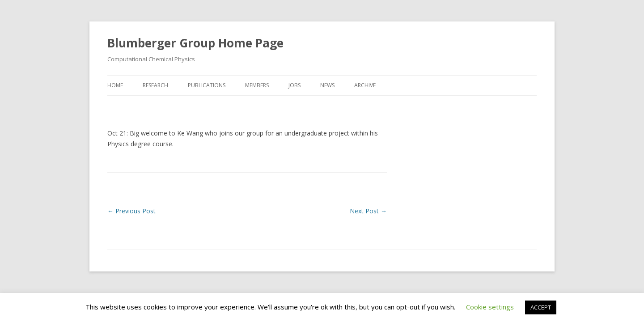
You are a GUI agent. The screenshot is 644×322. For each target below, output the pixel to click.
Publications (207, 85)
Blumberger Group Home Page (195, 43)
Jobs (294, 85)
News (327, 85)
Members (257, 85)
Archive (365, 85)
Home (115, 85)
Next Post (368, 211)
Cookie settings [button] (490, 307)
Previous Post (131, 211)
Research (155, 85)
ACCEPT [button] (541, 307)
